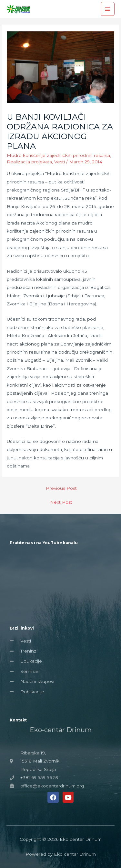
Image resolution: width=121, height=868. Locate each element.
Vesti (60, 162)
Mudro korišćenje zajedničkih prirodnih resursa (58, 155)
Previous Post (61, 488)
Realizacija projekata (29, 162)
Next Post (61, 502)
